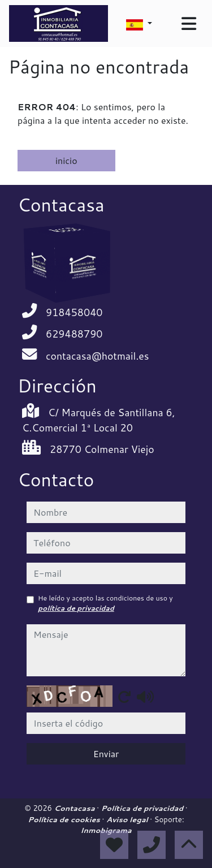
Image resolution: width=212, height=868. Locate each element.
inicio (66, 160)
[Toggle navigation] (189, 24)
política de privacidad (76, 608)
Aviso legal (128, 819)
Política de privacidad (143, 808)
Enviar (106, 753)
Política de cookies (65, 819)
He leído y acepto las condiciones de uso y (105, 603)
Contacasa (76, 808)
